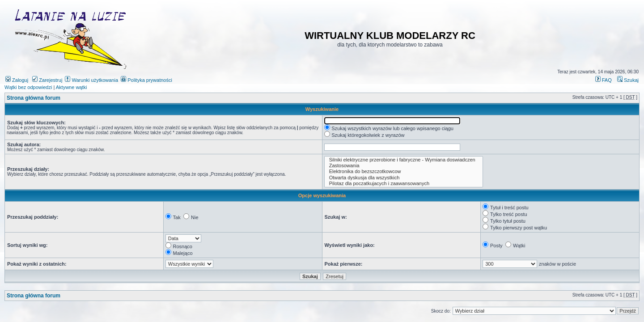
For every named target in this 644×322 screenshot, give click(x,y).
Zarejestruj (47, 80)
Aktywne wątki (72, 87)
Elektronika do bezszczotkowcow (404, 172)
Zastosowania (404, 166)
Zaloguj (17, 80)
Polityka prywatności (146, 80)
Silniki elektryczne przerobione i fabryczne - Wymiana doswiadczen (404, 160)
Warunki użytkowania (91, 80)
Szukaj (628, 80)
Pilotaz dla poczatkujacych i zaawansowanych (404, 184)
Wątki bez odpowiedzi (28, 87)
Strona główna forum (34, 98)
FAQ (604, 80)
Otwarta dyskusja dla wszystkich (404, 178)
